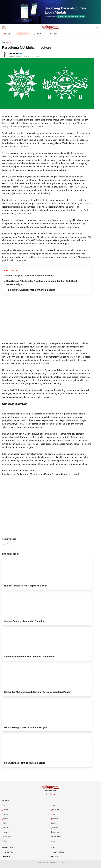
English (5, 814)
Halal (53, 814)
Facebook (47, 795)
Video (24, 34)
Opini (6, 544)
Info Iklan (55, 857)
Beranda (9, 34)
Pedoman (6, 828)
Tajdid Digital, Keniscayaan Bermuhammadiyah (31, 290)
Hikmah (5, 819)
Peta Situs (6, 857)
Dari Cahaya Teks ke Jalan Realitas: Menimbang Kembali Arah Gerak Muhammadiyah (42, 283)
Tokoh (5, 841)
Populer (54, 34)
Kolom (5, 823)
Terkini (39, 34)
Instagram (51, 795)
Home (4, 42)
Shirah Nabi (55, 832)
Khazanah (54, 819)
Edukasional (55, 810)
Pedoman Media (57, 852)
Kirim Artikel (7, 852)
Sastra (5, 832)
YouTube (54, 795)
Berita (53, 805)
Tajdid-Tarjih (7, 837)
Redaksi (54, 848)
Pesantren (54, 828)
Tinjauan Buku (56, 837)
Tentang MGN (8, 848)
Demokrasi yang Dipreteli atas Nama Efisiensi (30, 276)
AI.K (4, 805)
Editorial (5, 810)
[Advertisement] (47, 318)
